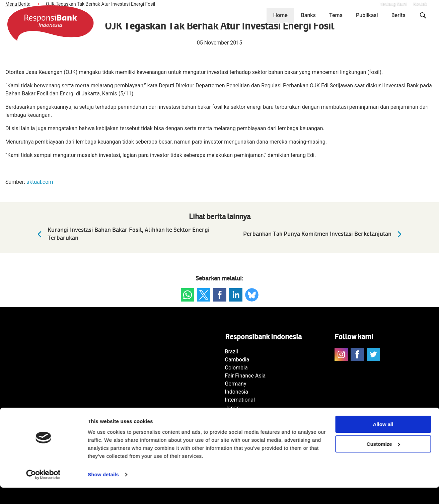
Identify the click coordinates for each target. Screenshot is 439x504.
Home (280, 15)
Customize (383, 460)
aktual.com (40, 182)
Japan (232, 408)
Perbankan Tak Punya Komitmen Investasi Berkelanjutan (324, 234)
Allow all (383, 441)
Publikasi (367, 15)
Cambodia (237, 360)
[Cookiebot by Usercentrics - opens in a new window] (43, 491)
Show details (103, 491)
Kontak (420, 4)
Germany (236, 384)
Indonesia (237, 392)
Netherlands (240, 416)
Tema (336, 15)
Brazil (232, 352)
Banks (308, 15)
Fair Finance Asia (245, 376)
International (240, 400)
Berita (398, 15)
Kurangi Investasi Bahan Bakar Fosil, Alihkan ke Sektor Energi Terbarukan (122, 234)
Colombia (236, 368)
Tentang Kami (393, 4)
